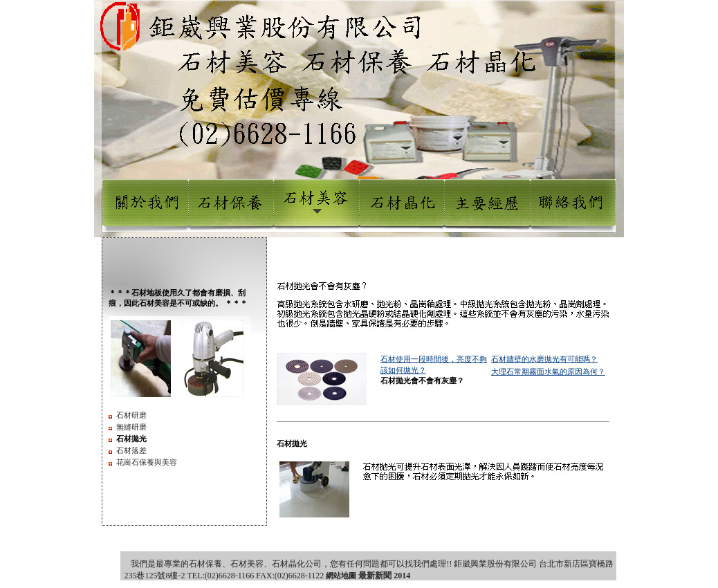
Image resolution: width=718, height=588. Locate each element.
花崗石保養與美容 (147, 462)
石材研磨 (131, 415)
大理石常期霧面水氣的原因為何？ (548, 371)
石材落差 (131, 450)
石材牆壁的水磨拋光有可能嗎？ (544, 359)
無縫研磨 (131, 427)
